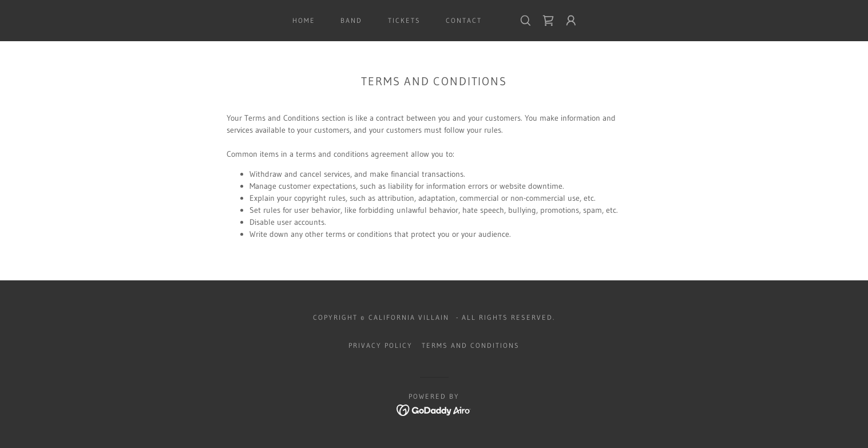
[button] (571, 21)
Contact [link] (464, 20)
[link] (548, 21)
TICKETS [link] (404, 20)
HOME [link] (304, 20)
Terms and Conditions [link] (471, 345)
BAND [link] (351, 20)
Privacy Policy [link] (381, 345)
